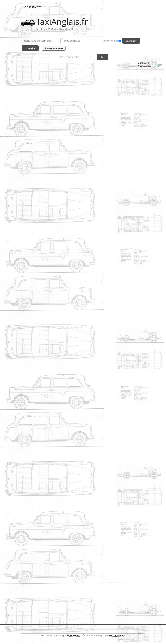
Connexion (131, 41)
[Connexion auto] (120, 41)
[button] (32, 7)
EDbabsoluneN (117, 635)
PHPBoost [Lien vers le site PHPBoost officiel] (75, 635)
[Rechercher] (102, 57)
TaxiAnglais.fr (62, 22)
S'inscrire (30, 48)
